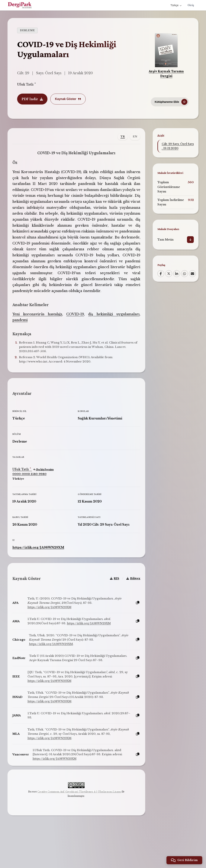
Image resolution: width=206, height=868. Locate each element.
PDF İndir (32, 99)
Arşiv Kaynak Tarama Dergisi (166, 73)
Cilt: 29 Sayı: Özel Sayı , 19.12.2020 (178, 146)
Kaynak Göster (68, 99)
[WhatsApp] (185, 274)
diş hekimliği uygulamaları (112, 323)
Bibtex (130, 599)
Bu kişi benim (46, 484)
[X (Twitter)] (169, 274)
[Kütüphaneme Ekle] (170, 100)
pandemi (23, 329)
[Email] (192, 274)
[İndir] (190, 240)
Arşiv (161, 135)
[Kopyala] (135, 623)
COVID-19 (75, 323)
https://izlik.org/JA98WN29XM (41, 562)
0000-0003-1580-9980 (32, 489)
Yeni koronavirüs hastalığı (39, 323)
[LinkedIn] (177, 274)
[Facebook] (161, 274)
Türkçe (176, 5)
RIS (112, 599)
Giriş (191, 5)
